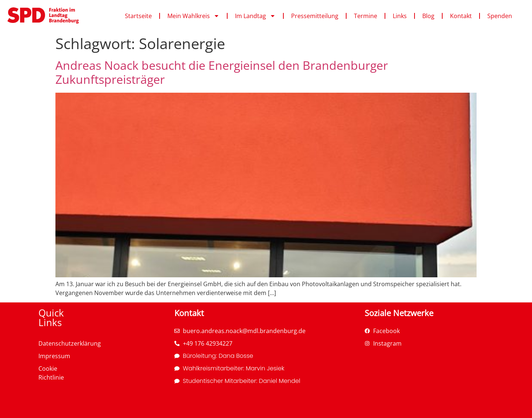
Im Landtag (255, 16)
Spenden (500, 16)
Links (400, 16)
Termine (366, 16)
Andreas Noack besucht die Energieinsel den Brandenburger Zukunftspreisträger (222, 72)
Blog (428, 16)
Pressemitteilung (315, 16)
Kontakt (461, 16)
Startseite (138, 16)
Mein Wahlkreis (193, 16)
